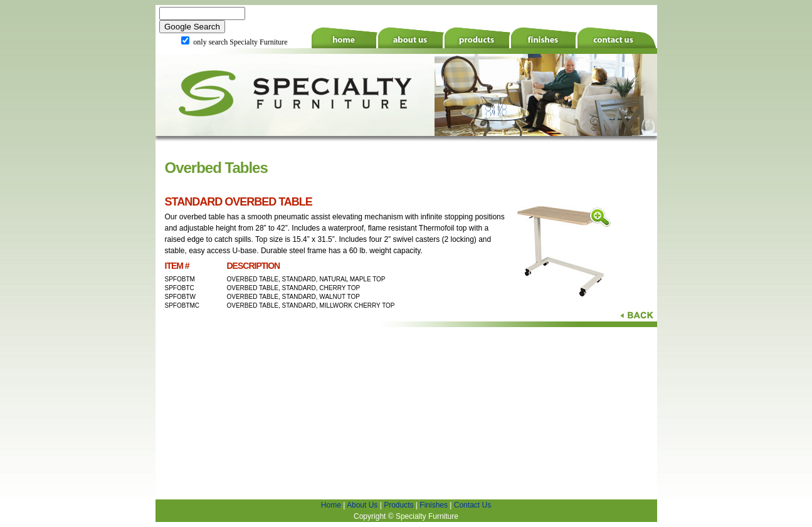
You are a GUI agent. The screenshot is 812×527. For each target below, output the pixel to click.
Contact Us (472, 505)
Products (398, 505)
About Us (362, 505)
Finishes (434, 505)
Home (331, 505)
